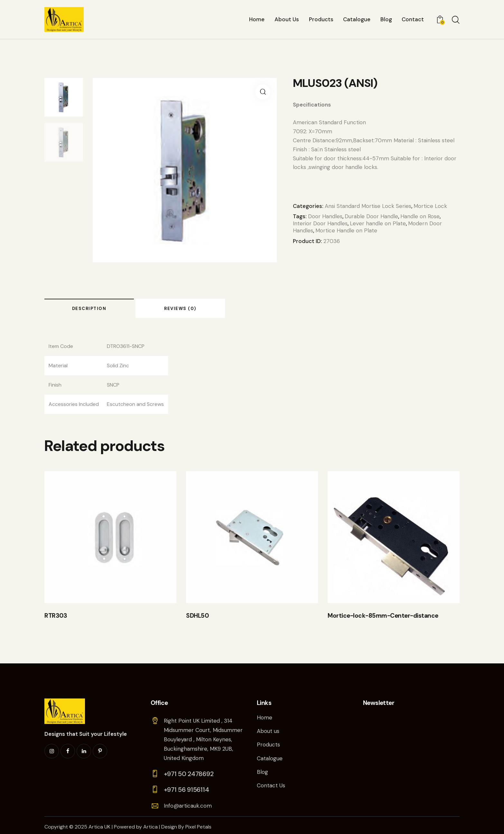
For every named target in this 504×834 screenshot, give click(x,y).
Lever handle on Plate (378, 223)
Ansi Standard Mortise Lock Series (368, 206)
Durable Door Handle (371, 216)
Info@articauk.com (188, 806)
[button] (263, 92)
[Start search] (456, 20)
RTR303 (56, 616)
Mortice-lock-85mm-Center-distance (383, 616)
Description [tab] (89, 309)
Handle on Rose (420, 216)
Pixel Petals (198, 827)
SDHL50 (197, 616)
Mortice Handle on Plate (346, 230)
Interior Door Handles (320, 223)
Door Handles (325, 216)
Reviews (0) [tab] (180, 309)
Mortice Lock (430, 206)
